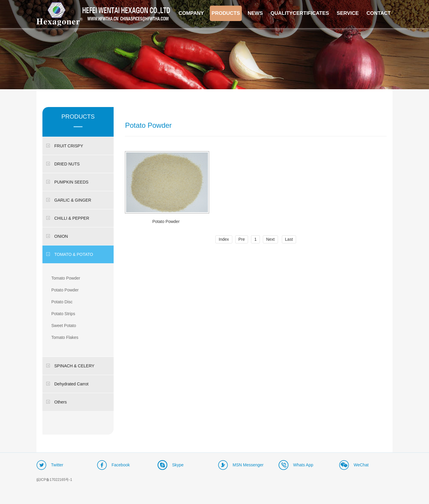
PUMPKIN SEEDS (67, 182)
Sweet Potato (64, 326)
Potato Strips (63, 314)
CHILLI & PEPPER (68, 218)
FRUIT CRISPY (65, 146)
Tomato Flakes (65, 337)
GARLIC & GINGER (69, 200)
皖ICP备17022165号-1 (54, 480)
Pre (242, 239)
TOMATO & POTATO (70, 254)
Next (270, 239)
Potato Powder (65, 290)
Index (224, 239)
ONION (57, 236)
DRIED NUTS (63, 164)
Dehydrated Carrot (67, 384)
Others (57, 402)
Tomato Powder (66, 278)
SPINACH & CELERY (70, 366)
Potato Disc (62, 302)
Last (289, 239)
